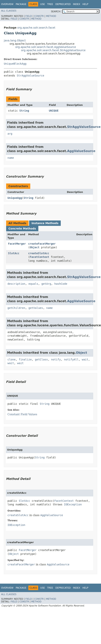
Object (35, 247)
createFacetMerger (42, 244)
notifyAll (71, 359)
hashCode (61, 284)
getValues (36, 308)
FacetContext (39, 257)
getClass (41, 359)
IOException (73, 504)
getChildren (16, 308)
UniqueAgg (15, 198)
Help (85, 4)
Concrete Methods (22, 229)
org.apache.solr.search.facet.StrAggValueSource (53, 50)
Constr (39, 16)
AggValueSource (81, 151)
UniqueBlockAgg (15, 64)
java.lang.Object (15, 40)
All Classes (9, 11)
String (24, 111)
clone (11, 359)
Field (29, 16)
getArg (46, 284)
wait (85, 359)
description (16, 284)
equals (33, 284)
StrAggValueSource (30, 76)
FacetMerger (17, 244)
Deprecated (63, 4)
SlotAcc (14, 253)
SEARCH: (56, 12)
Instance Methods (45, 223)
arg (10, 134)
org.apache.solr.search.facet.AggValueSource (46, 47)
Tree (50, 4)
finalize (25, 359)
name (11, 158)
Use (43, 4)
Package (21, 4)
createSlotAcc (39, 253)
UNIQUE (54, 111)
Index (77, 4)
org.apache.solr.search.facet (36, 28)
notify (56, 359)
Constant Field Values (22, 414)
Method (51, 16)
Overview (7, 4)
